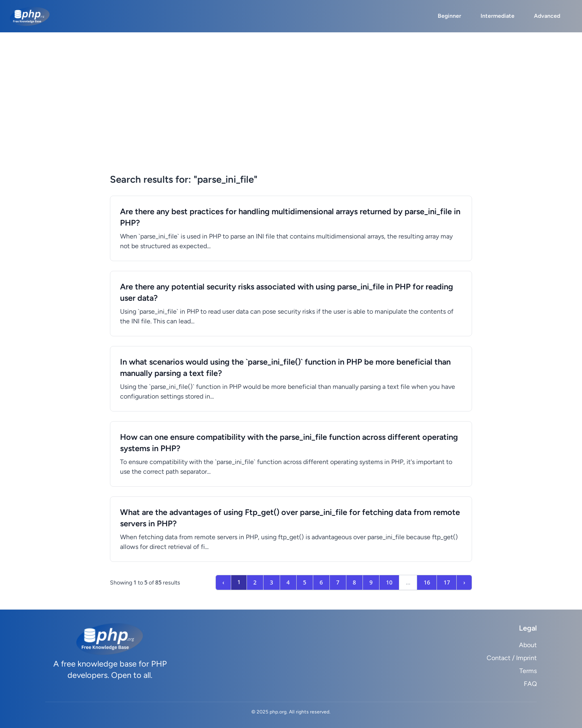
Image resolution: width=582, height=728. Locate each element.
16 (427, 582)
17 (447, 582)
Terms (528, 671)
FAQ (530, 684)
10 (389, 582)
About (528, 645)
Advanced (547, 16)
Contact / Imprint (512, 658)
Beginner (449, 16)
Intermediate (498, 16)
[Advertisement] (291, 112)
